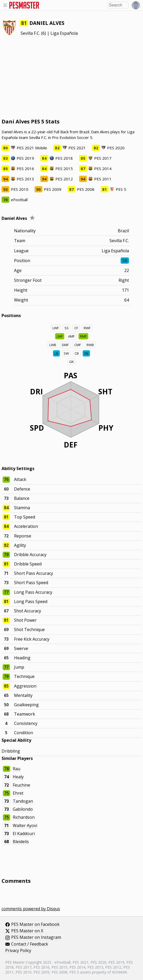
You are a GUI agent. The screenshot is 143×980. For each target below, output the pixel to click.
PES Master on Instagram (36, 937)
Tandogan (23, 801)
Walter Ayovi (25, 825)
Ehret (18, 793)
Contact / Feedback (30, 944)
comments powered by (31, 909)
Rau (17, 769)
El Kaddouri (24, 834)
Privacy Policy (18, 951)
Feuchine (21, 785)
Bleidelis (21, 842)
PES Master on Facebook (35, 925)
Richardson (24, 817)
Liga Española (64, 33)
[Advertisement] (71, 77)
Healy (18, 777)
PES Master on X (27, 931)
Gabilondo (23, 809)
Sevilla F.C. (30, 33)
